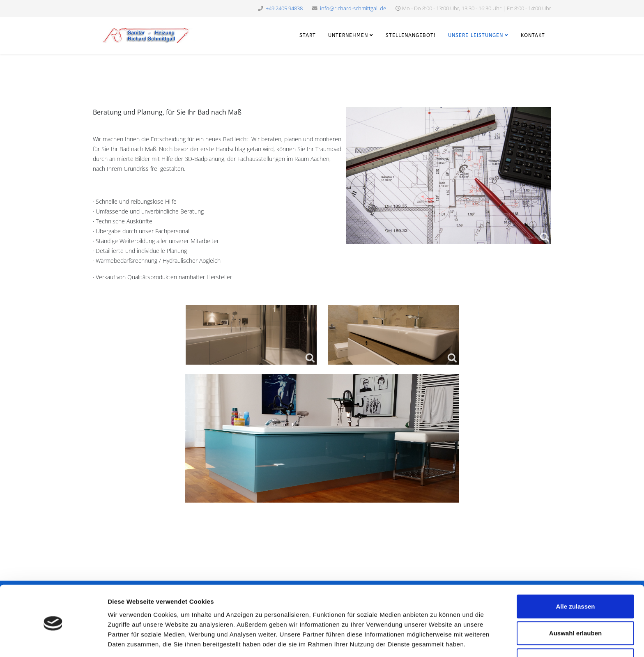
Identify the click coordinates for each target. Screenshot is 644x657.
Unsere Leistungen (476, 35)
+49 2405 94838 (284, 8)
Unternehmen (348, 35)
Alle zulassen (575, 576)
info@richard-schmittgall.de (353, 8)
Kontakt (533, 35)
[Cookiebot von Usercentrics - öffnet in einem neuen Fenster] (53, 641)
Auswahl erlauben (575, 603)
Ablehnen (575, 630)
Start (308, 35)
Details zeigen (437, 641)
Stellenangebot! (411, 35)
